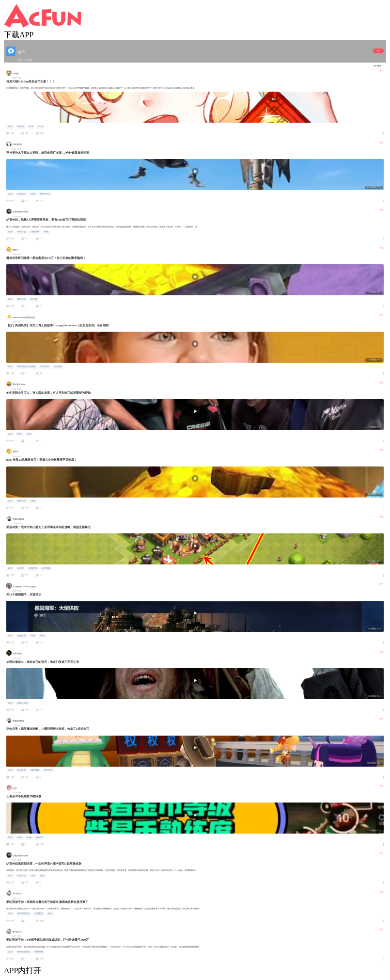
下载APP (19, 35)
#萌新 (33, 636)
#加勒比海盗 (22, 703)
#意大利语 (45, 367)
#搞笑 (33, 194)
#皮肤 (42, 876)
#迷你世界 (21, 770)
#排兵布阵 (46, 568)
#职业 (29, 434)
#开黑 (46, 232)
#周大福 (20, 127)
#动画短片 (21, 194)
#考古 (50, 914)
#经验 (29, 837)
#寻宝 (19, 434)
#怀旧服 (34, 299)
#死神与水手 (45, 194)
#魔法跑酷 (35, 770)
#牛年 (31, 127)
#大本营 (20, 568)
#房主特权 (48, 770)
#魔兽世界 (21, 299)
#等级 (19, 837)
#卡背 (33, 876)
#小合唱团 (58, 367)
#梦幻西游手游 (23, 914)
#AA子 (40, 127)
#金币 (10, 127)
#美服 (33, 501)
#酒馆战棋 (35, 232)
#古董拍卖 (39, 914)
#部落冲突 (33, 568)
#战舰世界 (21, 636)
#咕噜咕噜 (39, 952)
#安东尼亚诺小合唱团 (26, 367)
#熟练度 (39, 837)
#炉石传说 (21, 232)
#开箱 (42, 636)
